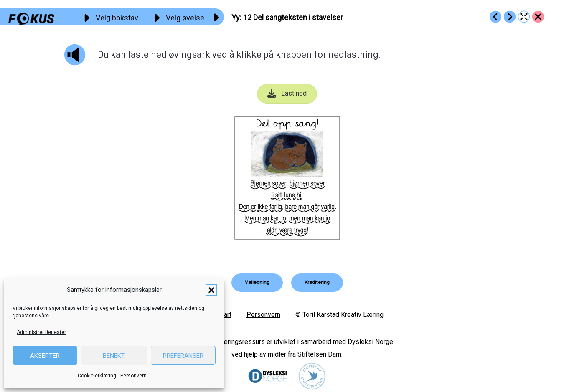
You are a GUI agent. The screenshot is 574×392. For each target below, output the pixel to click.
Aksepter (45, 356)
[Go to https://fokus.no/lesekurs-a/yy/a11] (495, 17)
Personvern (133, 376)
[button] (211, 290)
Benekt (114, 356)
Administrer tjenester (41, 332)
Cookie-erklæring (97, 376)
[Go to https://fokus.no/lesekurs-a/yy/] (538, 17)
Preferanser (183, 356)
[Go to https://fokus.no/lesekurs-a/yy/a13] (510, 17)
